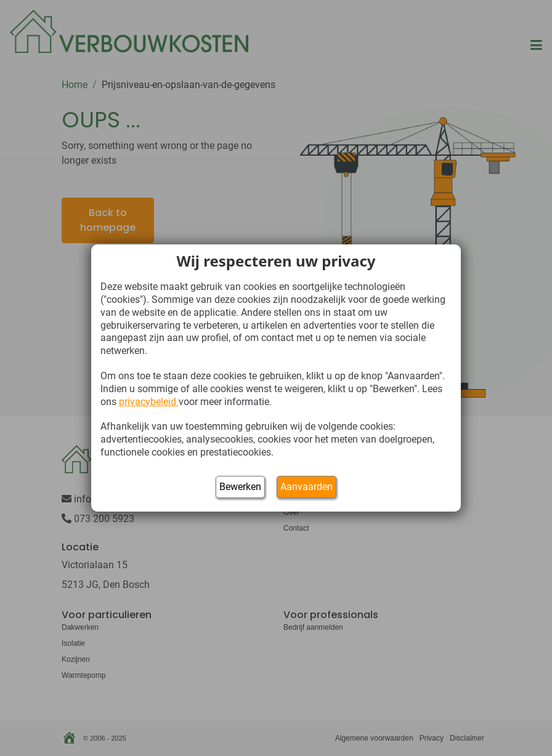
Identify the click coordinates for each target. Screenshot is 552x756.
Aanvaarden (306, 487)
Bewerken (240, 487)
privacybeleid (149, 402)
